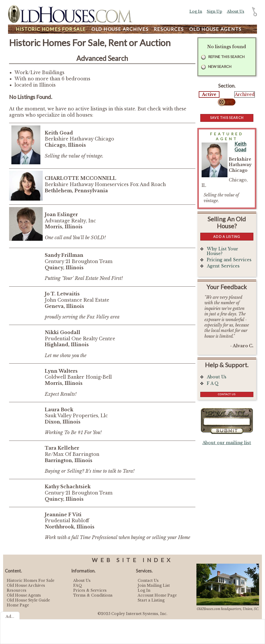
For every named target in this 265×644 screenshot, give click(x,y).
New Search (220, 66)
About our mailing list (227, 443)
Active (209, 94)
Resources (169, 29)
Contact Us (227, 394)
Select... (227, 102)
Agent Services (223, 266)
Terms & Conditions (93, 595)
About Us (236, 11)
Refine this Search (226, 57)
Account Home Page (157, 595)
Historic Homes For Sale (31, 581)
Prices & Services (90, 590)
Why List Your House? (222, 251)
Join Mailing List (154, 585)
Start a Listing (151, 600)
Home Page (18, 605)
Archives (120, 29)
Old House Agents (24, 595)
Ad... (10, 617)
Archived (245, 94)
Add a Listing (227, 237)
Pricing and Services (229, 260)
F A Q (213, 383)
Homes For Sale (51, 29)
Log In (196, 11)
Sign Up (214, 11)
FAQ (78, 585)
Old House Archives (26, 585)
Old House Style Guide (28, 600)
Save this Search (227, 118)
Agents (215, 29)
